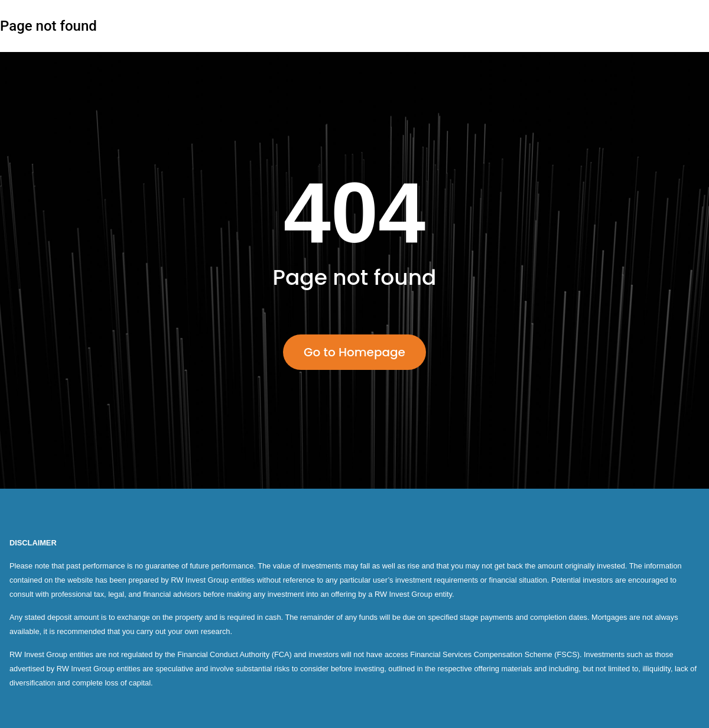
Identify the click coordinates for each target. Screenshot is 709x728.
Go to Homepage (354, 352)
